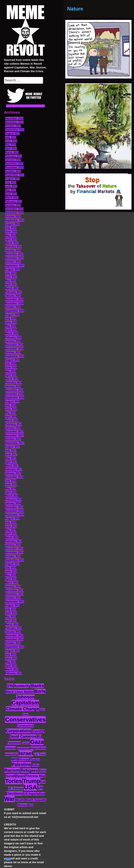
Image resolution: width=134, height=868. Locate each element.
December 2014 (14, 549)
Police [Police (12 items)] (36, 765)
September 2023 (15, 175)
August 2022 (12, 224)
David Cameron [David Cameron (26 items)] (23, 736)
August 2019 (12, 360)
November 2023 (14, 167)
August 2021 (12, 269)
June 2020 (11, 322)
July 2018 (11, 405)
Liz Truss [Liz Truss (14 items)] (40, 754)
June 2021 (11, 277)
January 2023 (13, 205)
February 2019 (14, 383)
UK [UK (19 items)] (43, 782)
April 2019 (11, 375)
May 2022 (11, 235)
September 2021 (15, 266)
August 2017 (12, 447)
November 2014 (14, 553)
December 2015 (14, 507)
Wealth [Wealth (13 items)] (20, 800)
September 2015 (15, 515)
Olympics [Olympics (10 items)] (35, 760)
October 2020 (13, 307)
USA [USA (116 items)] (30, 787)
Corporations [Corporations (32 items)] (19, 731)
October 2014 (13, 556)
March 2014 (12, 583)
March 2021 (12, 288)
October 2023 (13, 171)
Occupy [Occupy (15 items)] (24, 759)
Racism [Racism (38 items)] (12, 770)
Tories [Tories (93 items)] (14, 781)
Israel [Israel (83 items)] (26, 753)
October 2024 (13, 126)
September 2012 (15, 647)
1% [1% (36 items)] (10, 686)
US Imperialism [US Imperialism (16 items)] (34, 794)
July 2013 (11, 609)
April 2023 (11, 194)
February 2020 (14, 337)
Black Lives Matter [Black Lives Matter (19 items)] (19, 692)
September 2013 (15, 602)
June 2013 (11, 613)
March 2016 (12, 496)
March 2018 (12, 420)
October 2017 (13, 439)
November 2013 (14, 594)
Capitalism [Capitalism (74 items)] (26, 703)
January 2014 (13, 586)
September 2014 (15, 560)
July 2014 (11, 568)
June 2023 (11, 186)
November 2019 (14, 349)
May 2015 (11, 530)
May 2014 (11, 575)
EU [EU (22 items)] (39, 736)
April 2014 (11, 579)
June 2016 (11, 485)
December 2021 (14, 254)
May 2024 (11, 145)
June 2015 (11, 526)
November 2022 (14, 213)
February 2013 (14, 628)
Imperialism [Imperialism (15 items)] (38, 748)
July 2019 (11, 364)
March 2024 (12, 152)
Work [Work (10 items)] (31, 805)
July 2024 (11, 137)
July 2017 (11, 451)
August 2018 (12, 401)
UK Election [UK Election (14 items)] (16, 788)
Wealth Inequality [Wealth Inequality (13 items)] (36, 800)
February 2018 (14, 424)
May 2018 (11, 413)
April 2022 (11, 239)
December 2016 (14, 477)
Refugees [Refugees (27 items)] (29, 770)
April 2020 (11, 330)
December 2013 (14, 590)
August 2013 (12, 605)
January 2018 (13, 428)
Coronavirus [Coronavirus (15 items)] (25, 726)
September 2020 (15, 311)
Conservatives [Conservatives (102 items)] (25, 719)
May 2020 (11, 326)
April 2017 (11, 462)
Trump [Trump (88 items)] (32, 781)
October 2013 (13, 598)
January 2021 (13, 296)
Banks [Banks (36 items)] (37, 686)
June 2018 (11, 409)
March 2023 (12, 198)
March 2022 (12, 243)
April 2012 (11, 666)
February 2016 (14, 500)
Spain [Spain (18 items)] (20, 776)
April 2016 (11, 492)
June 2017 (11, 454)
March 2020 (12, 334)
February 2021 (14, 292)
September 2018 (15, 398)
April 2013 (11, 620)
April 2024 (11, 149)
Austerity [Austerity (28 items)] (22, 686)
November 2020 (14, 303)
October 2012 (13, 643)
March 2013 (12, 624)
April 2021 (11, 284)
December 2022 (14, 209)
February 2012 (14, 673)
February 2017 (14, 469)
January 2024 (13, 160)
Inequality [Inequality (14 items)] (11, 754)
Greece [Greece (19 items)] (10, 748)
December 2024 (14, 118)
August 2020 (12, 315)
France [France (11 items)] (26, 743)
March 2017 (12, 466)
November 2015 (14, 511)
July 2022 (11, 228)
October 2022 (13, 216)
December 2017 (14, 432)
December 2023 (14, 164)
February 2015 (14, 541)
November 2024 (14, 122)
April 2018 (11, 417)
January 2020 (13, 341)
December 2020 (14, 300)
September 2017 (15, 443)
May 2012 (11, 662)
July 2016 (11, 481)
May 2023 (11, 190)
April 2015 (11, 534)
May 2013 (11, 617)
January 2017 (13, 473)
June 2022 (11, 232)
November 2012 (14, 639)
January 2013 (13, 632)
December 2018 (14, 390)
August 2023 (12, 179)
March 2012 (12, 670)
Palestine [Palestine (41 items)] (21, 764)
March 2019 (12, 379)
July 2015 (11, 522)
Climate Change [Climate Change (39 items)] (22, 709)
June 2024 (11, 141)
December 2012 (14, 636)
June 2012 (11, 658)
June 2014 (11, 571)
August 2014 (12, 564)
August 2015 (12, 519)
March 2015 (12, 537)
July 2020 (11, 318)
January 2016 (13, 503)
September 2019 (15, 356)
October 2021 (13, 262)
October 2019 (13, 352)
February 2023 (14, 201)
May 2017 (11, 458)
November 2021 (14, 258)
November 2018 (14, 394)
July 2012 (11, 654)
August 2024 (12, 133)
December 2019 (14, 345)
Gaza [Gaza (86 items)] (37, 742)
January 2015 (13, 545)
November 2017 (14, 435)
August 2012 (12, 651)
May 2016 (11, 488)
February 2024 (14, 156)
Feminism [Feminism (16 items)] (14, 743)
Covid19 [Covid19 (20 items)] (39, 731)
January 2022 (13, 250)
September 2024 (15, 130)
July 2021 (11, 273)
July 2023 (11, 182)
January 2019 (13, 386)
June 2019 (11, 368)
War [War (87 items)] (9, 799)
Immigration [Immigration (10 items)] (23, 748)
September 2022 (15, 220)
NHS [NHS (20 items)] (14, 759)
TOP (8, 859)
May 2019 (11, 371)
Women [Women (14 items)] (22, 805)
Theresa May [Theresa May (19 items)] (35, 776)
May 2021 (11, 281)
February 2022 (14, 247)
